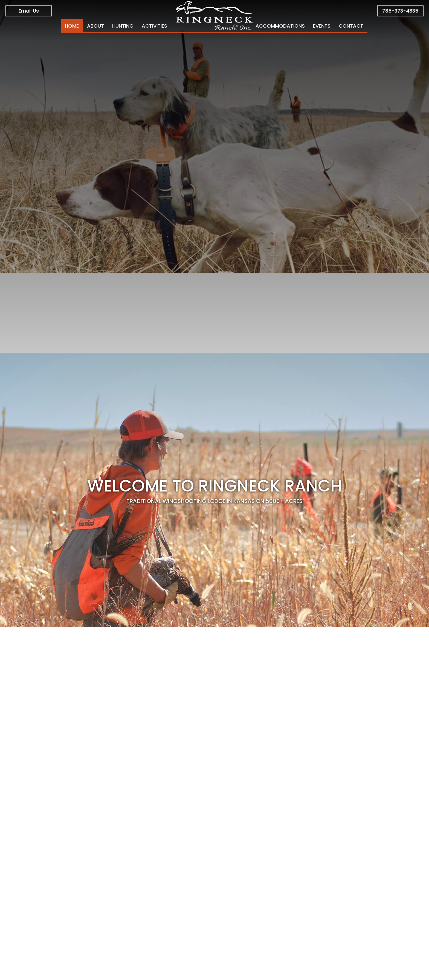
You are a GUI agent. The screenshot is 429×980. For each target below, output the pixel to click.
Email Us (29, 11)
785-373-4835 (400, 11)
